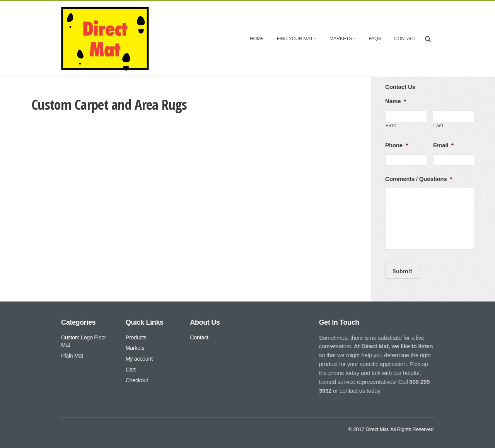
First (391, 126)
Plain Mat (72, 356)
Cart (131, 370)
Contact (405, 39)
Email (443, 145)
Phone (397, 145)
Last (438, 126)
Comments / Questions (419, 179)
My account (139, 359)
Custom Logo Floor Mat (84, 341)
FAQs (375, 39)
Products (136, 337)
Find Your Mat (297, 39)
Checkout (137, 380)
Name (396, 101)
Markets (343, 39)
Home (257, 39)
